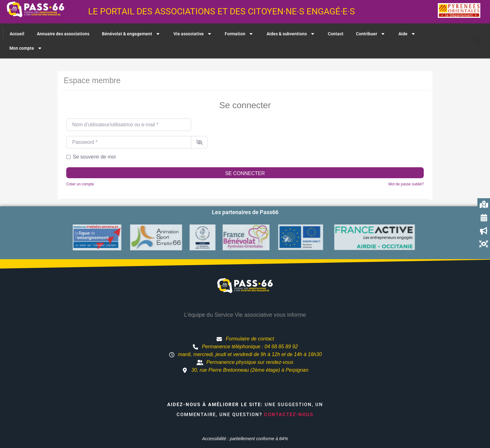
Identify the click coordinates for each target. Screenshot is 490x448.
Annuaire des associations (63, 34)
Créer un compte (80, 184)
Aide (407, 34)
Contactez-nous (289, 415)
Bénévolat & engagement (131, 34)
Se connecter (245, 173)
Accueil (17, 34)
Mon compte (26, 48)
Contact (336, 34)
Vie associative (193, 34)
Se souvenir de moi (94, 157)
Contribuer (371, 34)
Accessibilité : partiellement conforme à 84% (245, 439)
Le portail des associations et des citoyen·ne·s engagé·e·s (222, 11)
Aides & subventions (291, 34)
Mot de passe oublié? (406, 184)
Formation (239, 34)
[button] (478, 41)
